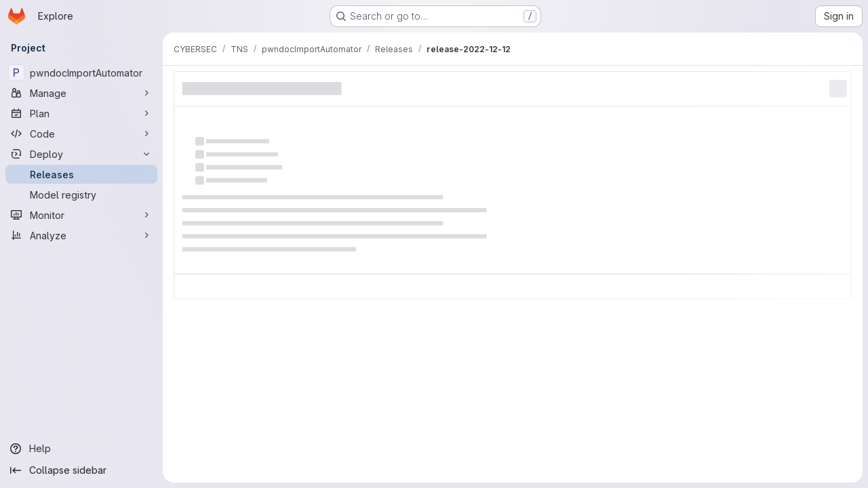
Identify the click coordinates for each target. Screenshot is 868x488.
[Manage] (81, 93)
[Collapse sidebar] (81, 470)
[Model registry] (81, 195)
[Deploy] (81, 154)
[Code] (81, 134)
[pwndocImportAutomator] (81, 73)
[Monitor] (81, 215)
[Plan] (81, 113)
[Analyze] (81, 235)
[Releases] (81, 174)
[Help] (81, 449)
